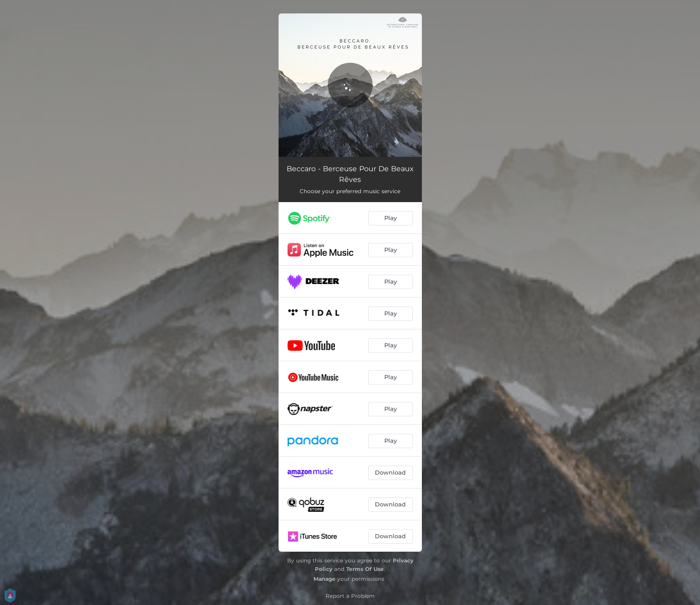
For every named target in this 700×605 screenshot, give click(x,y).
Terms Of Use (365, 569)
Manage (324, 579)
